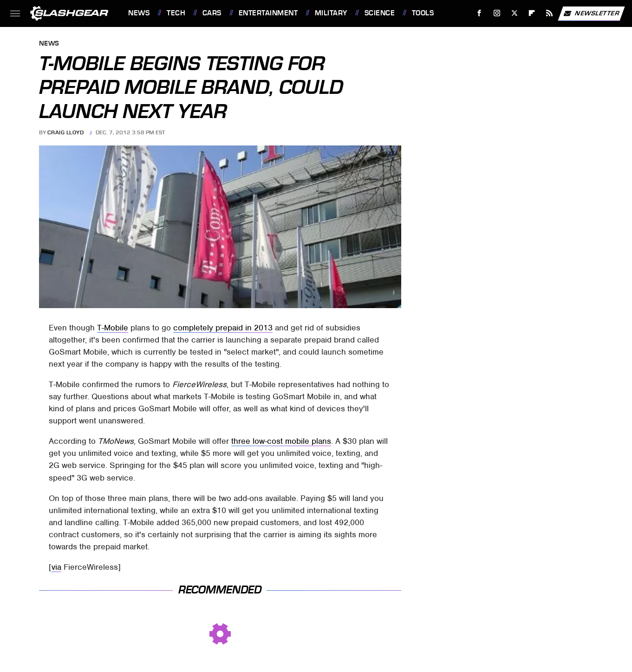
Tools (423, 13)
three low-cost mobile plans (281, 441)
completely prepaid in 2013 (223, 328)
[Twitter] (514, 13)
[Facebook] (479, 13)
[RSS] (550, 13)
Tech (176, 13)
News (139, 13)
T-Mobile (113, 328)
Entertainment (268, 13)
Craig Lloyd (66, 132)
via (56, 567)
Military (331, 13)
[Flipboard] (532, 13)
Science (380, 13)
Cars (212, 13)
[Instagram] (497, 13)
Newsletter (591, 13)
